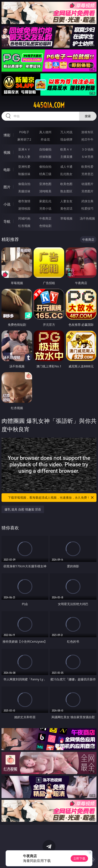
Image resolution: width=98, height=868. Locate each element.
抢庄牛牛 (87, 139)
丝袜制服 (45, 157)
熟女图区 (66, 191)
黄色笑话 (66, 208)
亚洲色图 (45, 184)
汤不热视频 (87, 218)
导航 (7, 221)
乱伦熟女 (66, 174)
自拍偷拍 (45, 149)
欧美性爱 (87, 167)
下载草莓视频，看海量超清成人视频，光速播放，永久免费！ (51, 498)
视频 (7, 152)
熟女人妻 (24, 157)
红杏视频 (24, 226)
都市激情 (24, 201)
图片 (7, 187)
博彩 (7, 135)
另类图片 (87, 191)
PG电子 (24, 132)
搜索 (88, 116)
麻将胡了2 (24, 139)
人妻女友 (66, 201)
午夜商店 (45, 218)
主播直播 (66, 157)
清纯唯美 (45, 191)
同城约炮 (24, 218)
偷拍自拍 (45, 167)
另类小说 (45, 208)
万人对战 (66, 132)
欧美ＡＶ (66, 149)
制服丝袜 (24, 174)
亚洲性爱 (24, 167)
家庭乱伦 (45, 201)
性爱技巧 (87, 208)
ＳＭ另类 (87, 157)
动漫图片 (87, 184)
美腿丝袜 (24, 191)
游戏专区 (87, 132)
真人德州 (45, 132)
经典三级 (45, 174)
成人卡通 (66, 167)
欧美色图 (66, 184)
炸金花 (45, 139)
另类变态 (87, 174)
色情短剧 (45, 226)
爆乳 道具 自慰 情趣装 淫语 (23, 509)
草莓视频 (66, 218)
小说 (7, 204)
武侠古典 (87, 201)
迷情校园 (24, 208)
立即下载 (79, 858)
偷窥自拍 (24, 184)
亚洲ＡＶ (24, 149)
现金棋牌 (66, 139)
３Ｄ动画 (87, 149)
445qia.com (49, 105)
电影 (7, 170)
